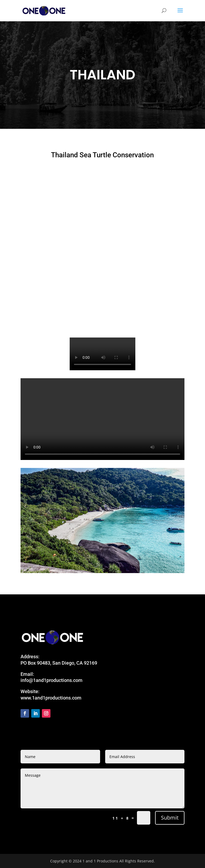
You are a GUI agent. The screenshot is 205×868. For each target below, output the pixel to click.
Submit (170, 818)
